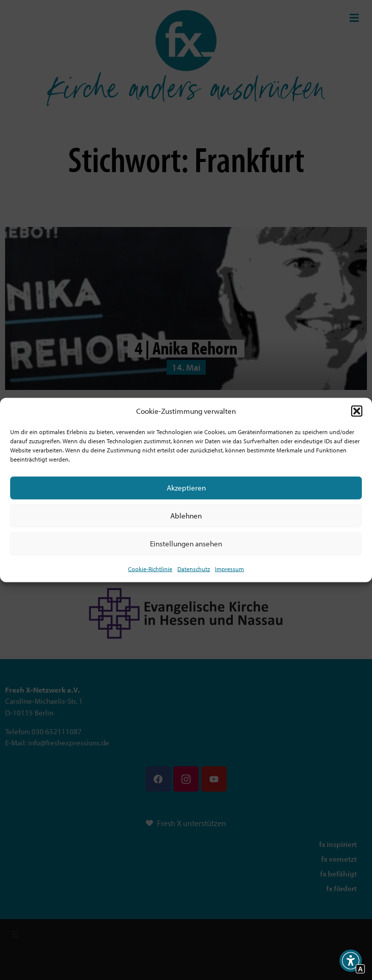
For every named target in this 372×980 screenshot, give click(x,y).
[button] (357, 411)
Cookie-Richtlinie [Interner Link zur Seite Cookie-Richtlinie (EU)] (150, 568)
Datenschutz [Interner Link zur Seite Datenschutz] (194, 568)
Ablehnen (186, 516)
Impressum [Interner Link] (229, 568)
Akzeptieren (186, 488)
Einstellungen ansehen (186, 544)
